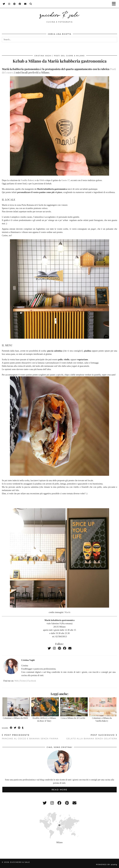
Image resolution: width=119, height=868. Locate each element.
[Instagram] (9, 4)
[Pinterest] (14, 4)
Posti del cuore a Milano (69, 56)
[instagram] (52, 803)
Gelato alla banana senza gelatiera (92, 737)
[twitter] (45, 803)
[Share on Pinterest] (19, 728)
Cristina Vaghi (43, 56)
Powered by (107, 865)
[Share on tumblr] (23, 728)
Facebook (32, 681)
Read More (59, 790)
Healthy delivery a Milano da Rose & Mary (44, 719)
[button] (115, 4)
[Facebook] (20, 4)
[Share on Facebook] (11, 728)
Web (16, 681)
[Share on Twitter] (15, 728)
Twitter (23, 681)
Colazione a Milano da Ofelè (15, 718)
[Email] (25, 4)
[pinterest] (67, 803)
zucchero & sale (59, 14)
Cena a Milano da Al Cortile (73, 718)
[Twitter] (4, 4)
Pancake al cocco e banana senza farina (30, 737)
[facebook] (59, 803)
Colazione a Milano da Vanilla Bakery (102, 719)
